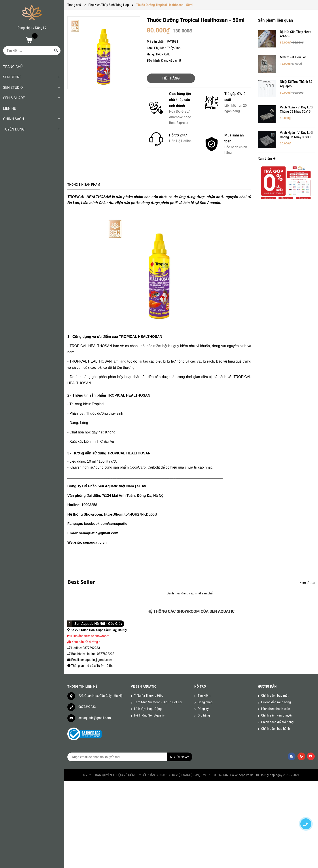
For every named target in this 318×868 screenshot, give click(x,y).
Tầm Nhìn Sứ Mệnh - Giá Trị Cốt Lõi (158, 702)
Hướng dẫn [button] (267, 686)
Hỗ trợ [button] (200, 686)
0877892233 (87, 707)
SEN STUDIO (13, 88)
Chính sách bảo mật (275, 696)
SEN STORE (12, 77)
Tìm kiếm (204, 696)
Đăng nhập (25, 28)
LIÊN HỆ (9, 109)
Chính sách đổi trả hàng (277, 722)
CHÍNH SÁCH (14, 119)
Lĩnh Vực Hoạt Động (148, 709)
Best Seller (81, 582)
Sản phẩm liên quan (275, 20)
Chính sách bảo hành (276, 729)
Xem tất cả (307, 583)
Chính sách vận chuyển (277, 715)
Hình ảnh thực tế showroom (90, 636)
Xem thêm (267, 159)
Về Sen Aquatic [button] (144, 686)
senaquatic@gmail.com (95, 718)
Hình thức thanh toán (276, 709)
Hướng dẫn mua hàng (276, 702)
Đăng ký (41, 28)
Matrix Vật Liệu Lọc (293, 57)
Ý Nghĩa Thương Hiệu (149, 696)
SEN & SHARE (14, 98)
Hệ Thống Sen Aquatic (150, 715)
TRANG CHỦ (13, 67)
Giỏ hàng (204, 715)
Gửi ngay (182, 757)
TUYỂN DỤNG (14, 129)
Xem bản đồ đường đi (84, 642)
